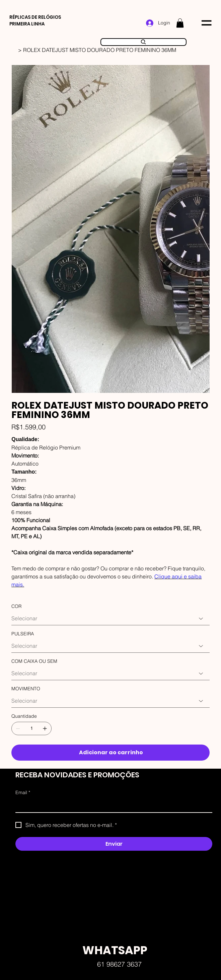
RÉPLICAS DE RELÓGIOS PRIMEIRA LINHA (35, 21)
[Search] (144, 42)
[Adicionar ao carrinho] (110, 753)
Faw (135, 822)
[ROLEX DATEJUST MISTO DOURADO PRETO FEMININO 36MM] (100, 50)
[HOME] (14, 50)
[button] (180, 23)
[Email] (112, 806)
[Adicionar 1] (45, 728)
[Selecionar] (110, 619)
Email (23, 793)
